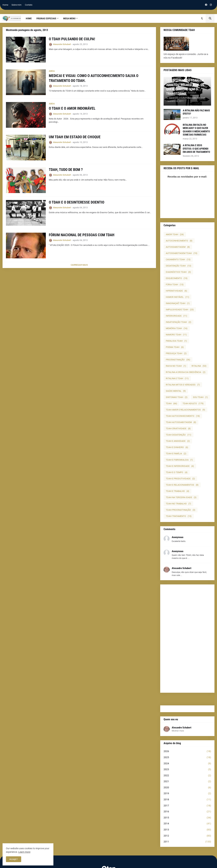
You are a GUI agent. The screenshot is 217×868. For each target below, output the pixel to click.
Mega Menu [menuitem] (69, 18)
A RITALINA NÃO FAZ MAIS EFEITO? (196, 112)
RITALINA (199, 366)
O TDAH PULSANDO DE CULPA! (72, 39)
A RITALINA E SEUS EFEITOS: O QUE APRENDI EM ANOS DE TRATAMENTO (196, 149)
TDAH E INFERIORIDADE (180, 466)
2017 (187, 806)
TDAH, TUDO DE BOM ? (66, 170)
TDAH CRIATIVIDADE (178, 429)
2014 (187, 824)
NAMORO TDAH (176, 335)
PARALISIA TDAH (176, 341)
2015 (187, 818)
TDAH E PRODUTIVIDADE (180, 479)
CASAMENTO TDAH (178, 259)
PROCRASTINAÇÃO (178, 360)
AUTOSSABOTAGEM (178, 247)
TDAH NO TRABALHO (178, 504)
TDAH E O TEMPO (177, 472)
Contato (29, 5)
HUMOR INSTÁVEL (177, 297)
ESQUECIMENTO (177, 278)
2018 (187, 800)
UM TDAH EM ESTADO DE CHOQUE (75, 137)
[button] (202, 18)
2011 (187, 842)
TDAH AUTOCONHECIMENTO (183, 416)
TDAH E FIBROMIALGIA (179, 460)
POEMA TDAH (175, 347)
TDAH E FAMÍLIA (176, 454)
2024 (187, 764)
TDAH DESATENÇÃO (179, 435)
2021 (187, 782)
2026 (187, 751)
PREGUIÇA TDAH (176, 353)
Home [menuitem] (29, 18)
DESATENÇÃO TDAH (179, 266)
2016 (187, 812)
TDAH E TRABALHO (177, 491)
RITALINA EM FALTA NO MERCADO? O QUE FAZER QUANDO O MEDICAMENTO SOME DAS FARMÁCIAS (196, 130)
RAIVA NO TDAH (176, 366)
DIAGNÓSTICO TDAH (178, 272)
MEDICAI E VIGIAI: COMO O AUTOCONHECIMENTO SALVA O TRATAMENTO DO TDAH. (94, 78)
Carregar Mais (79, 265)
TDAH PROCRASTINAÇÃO (181, 510)
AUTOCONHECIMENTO (179, 241)
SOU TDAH (200, 397)
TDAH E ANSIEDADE (178, 441)
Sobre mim (17, 5)
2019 (187, 794)
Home (5, 5)
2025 (187, 758)
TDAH (171, 403)
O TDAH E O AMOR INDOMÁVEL (72, 108)
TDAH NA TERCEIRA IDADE (181, 497)
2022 (187, 776)
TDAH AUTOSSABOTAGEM (181, 422)
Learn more (24, 852)
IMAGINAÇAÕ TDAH (178, 303)
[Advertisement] (187, 639)
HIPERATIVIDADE (176, 291)
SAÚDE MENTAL (176, 391)
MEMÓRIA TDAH (177, 328)
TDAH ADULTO (193, 403)
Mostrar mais (178, 731)
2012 (187, 836)
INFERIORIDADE (176, 316)
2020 (187, 788)
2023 (187, 770)
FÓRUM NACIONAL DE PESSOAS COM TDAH (82, 235)
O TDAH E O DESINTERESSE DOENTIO (77, 202)
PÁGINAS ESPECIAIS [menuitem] (46, 18)
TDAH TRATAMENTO (179, 516)
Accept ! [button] (14, 859)
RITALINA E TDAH (177, 378)
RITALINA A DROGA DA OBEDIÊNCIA (186, 372)
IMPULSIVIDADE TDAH (180, 310)
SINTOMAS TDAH (177, 397)
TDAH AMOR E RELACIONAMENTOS (185, 410)
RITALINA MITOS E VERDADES (183, 385)
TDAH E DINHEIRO (177, 447)
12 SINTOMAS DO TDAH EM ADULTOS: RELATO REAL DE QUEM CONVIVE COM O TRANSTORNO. (185, 87)
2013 (187, 830)
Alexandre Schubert (182, 728)
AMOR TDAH (175, 234)
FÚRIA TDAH (175, 285)
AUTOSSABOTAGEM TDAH (182, 253)
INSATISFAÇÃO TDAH (179, 322)
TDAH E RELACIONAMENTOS (182, 485)
